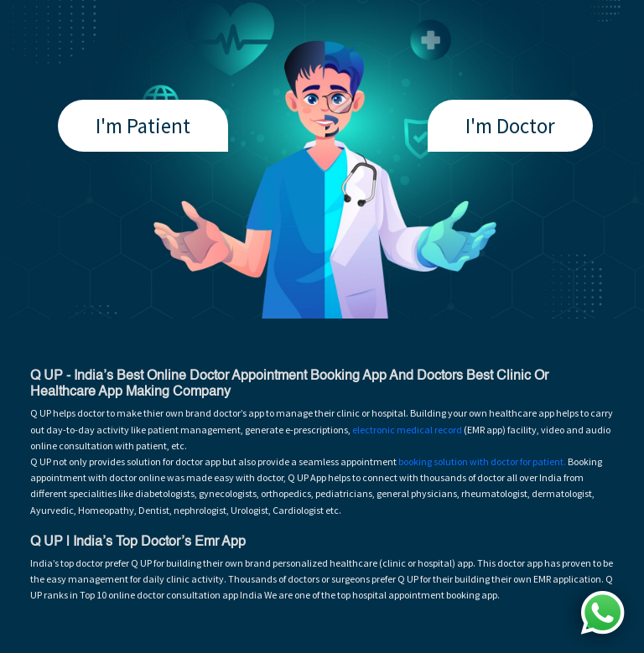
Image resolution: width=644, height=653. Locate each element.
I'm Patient (143, 126)
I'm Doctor (510, 126)
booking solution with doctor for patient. (482, 461)
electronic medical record (407, 430)
